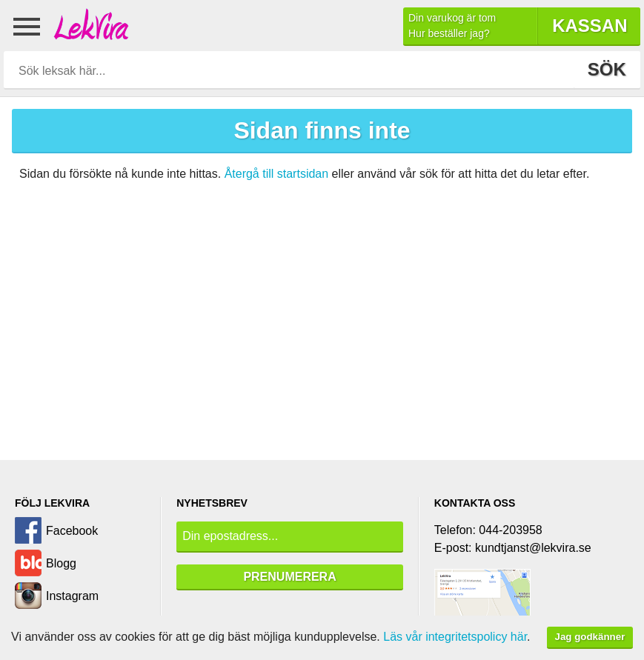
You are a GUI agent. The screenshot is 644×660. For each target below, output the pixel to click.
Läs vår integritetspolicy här (455, 637)
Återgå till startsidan (277, 174)
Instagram (72, 596)
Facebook (72, 531)
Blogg (61, 563)
